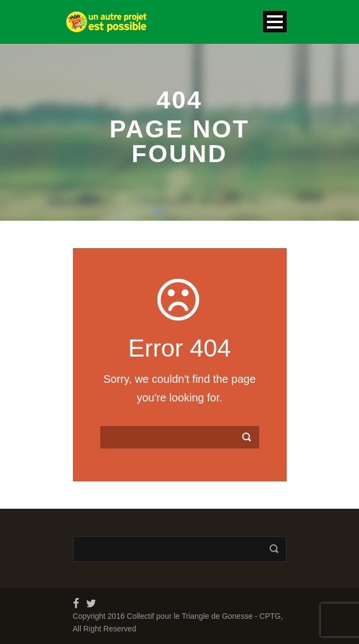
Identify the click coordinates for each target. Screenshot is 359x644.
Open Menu (275, 22)
